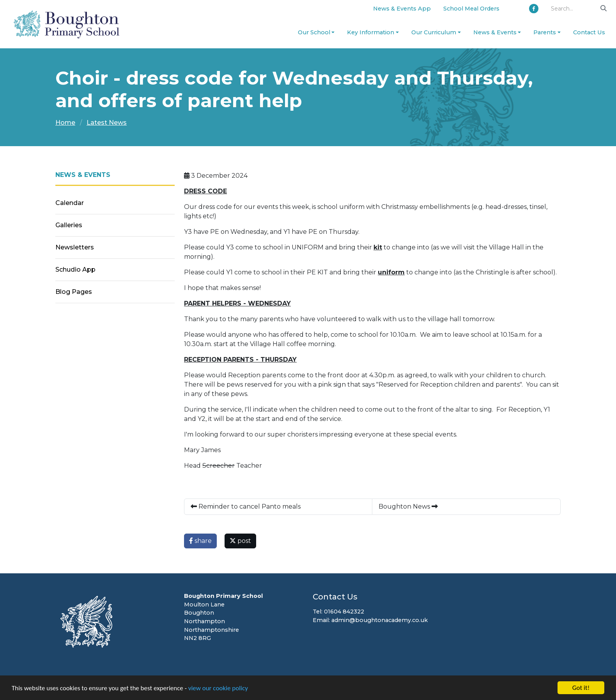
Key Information (371, 32)
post (240, 541)
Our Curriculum (434, 32)
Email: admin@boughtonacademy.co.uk (370, 620)
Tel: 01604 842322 (338, 612)
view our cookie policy (218, 688)
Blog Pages (74, 292)
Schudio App (75, 270)
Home (65, 123)
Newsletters (75, 247)
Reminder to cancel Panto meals (246, 506)
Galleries (69, 225)
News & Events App (402, 9)
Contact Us (589, 32)
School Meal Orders (471, 9)
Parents (545, 32)
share (200, 541)
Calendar (70, 203)
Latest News (107, 123)
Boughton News (408, 506)
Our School (314, 32)
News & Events (495, 32)
